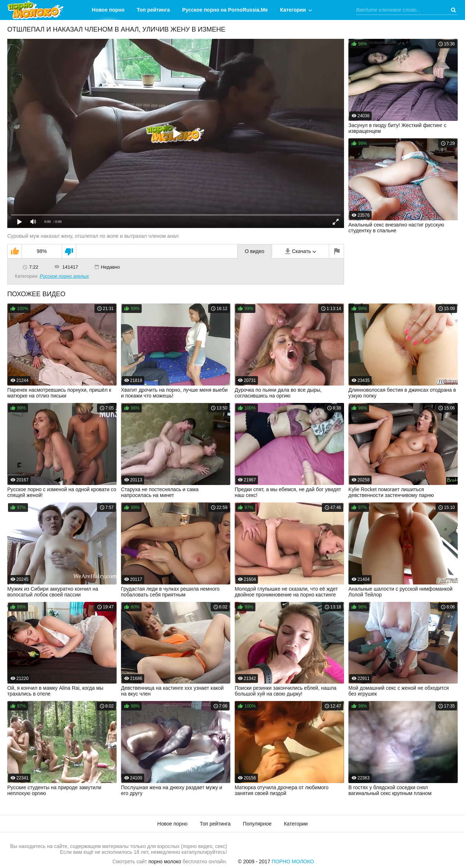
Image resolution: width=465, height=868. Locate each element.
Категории (293, 10)
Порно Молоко (293, 861)
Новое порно (108, 10)
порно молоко (165, 861)
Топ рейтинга (153, 10)
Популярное (257, 824)
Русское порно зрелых (64, 276)
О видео (255, 251)
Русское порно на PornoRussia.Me (225, 10)
